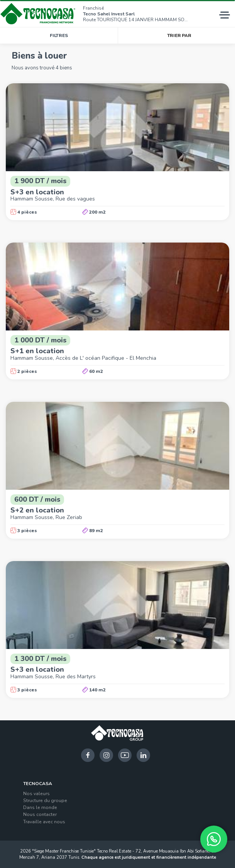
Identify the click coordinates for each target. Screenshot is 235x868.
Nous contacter (40, 814)
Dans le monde (40, 807)
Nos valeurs (36, 794)
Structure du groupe (45, 801)
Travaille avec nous (44, 822)
